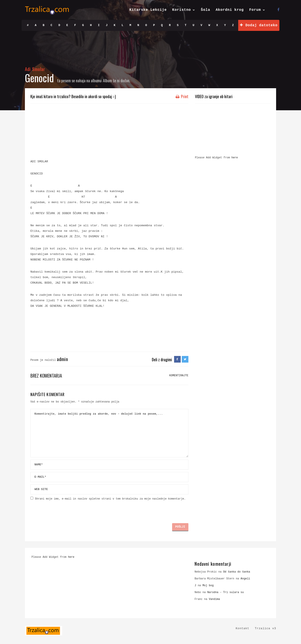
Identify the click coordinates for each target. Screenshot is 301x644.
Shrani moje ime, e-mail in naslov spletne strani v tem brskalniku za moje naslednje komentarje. (110, 499)
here (235, 158)
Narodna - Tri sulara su (226, 592)
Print (182, 96)
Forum (255, 10)
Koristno (182, 10)
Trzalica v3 (265, 628)
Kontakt (243, 628)
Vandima (214, 599)
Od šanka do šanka (237, 572)
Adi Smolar (35, 69)
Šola (205, 10)
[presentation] (64, 510)
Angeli (245, 579)
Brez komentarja (46, 375)
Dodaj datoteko (259, 25)
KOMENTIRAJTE (179, 376)
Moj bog (208, 586)
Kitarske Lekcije (148, 10)
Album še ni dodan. (117, 80)
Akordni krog (230, 10)
